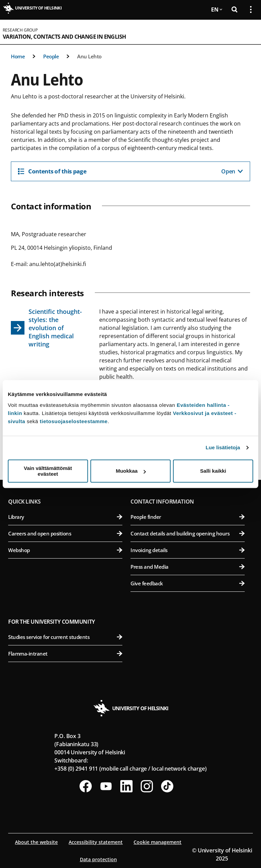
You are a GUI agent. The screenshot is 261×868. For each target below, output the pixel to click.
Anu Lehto (89, 56)
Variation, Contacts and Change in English (64, 37)
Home (18, 56)
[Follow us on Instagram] (147, 786)
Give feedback (188, 583)
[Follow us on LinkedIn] (126, 786)
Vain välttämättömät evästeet (48, 471)
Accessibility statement (96, 842)
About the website (36, 842)
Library (65, 517)
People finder (188, 517)
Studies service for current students (65, 637)
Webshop (65, 550)
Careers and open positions (65, 533)
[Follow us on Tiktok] (167, 786)
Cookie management (158, 842)
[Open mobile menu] (248, 32)
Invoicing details (188, 550)
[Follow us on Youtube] (106, 786)
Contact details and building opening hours (188, 533)
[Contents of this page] (130, 171)
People (51, 56)
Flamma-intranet (65, 654)
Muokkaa (131, 471)
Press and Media (188, 567)
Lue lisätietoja (223, 447)
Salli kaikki (213, 471)
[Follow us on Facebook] (86, 786)
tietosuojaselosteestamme (74, 421)
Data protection (98, 859)
